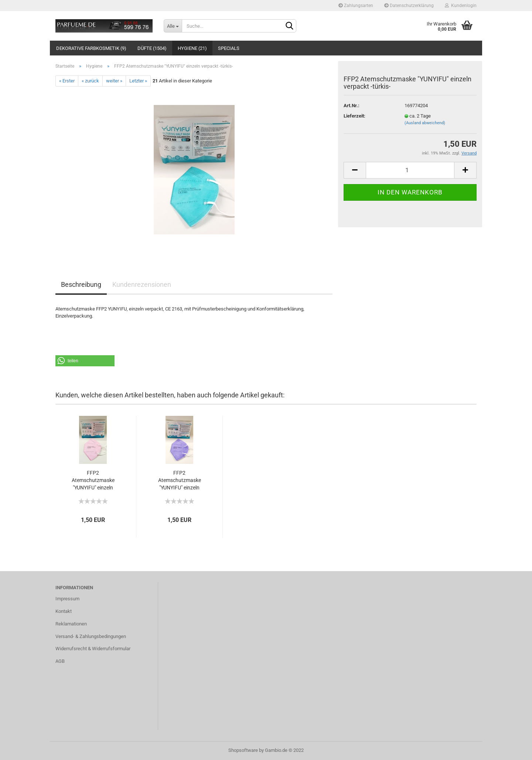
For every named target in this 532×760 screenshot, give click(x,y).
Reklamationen (71, 624)
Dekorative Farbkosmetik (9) (91, 48)
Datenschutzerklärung (409, 6)
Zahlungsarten (356, 6)
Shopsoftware (243, 750)
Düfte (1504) (152, 48)
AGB (60, 661)
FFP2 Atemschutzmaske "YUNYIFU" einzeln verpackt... (93, 481)
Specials (229, 48)
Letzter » (138, 81)
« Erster (67, 81)
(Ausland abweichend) (425, 123)
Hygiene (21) (192, 48)
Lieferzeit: (354, 116)
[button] (85, 361)
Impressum (67, 599)
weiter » (114, 81)
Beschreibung (81, 284)
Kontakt (64, 611)
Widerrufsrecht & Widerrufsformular (93, 649)
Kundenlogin (461, 6)
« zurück (90, 81)
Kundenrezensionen (142, 284)
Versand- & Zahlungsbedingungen (91, 636)
